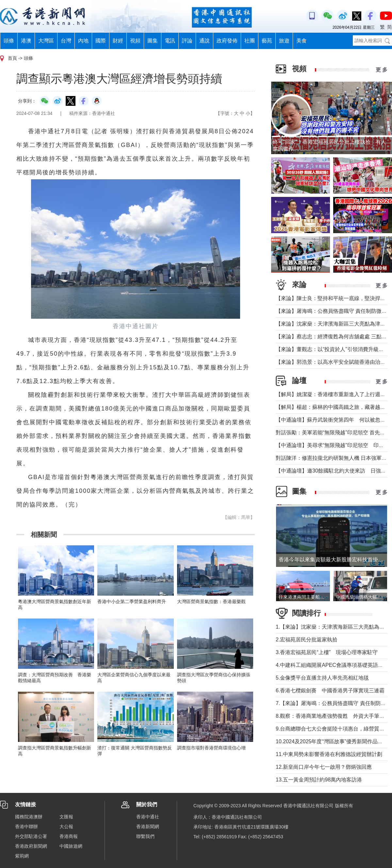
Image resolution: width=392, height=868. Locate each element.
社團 (250, 41)
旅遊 (284, 41)
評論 (187, 41)
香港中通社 (148, 817)
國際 (101, 41)
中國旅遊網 (71, 846)
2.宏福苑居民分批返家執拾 (307, 640)
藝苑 (267, 41)
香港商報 (69, 836)
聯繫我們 (145, 836)
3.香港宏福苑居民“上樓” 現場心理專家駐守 (327, 652)
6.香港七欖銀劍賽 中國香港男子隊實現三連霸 (330, 691)
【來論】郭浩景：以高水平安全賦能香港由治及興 (333, 362)
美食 (302, 41)
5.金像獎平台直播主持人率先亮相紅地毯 (322, 678)
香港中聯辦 (26, 827)
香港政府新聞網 (31, 846)
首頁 (12, 58)
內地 (83, 41)
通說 (204, 41)
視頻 (135, 41)
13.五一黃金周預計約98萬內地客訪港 (319, 780)
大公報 (66, 827)
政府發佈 (227, 41)
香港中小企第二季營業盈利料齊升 (132, 602)
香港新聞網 (148, 827)
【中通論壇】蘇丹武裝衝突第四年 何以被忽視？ (333, 420)
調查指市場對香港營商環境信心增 (211, 748)
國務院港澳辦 (29, 817)
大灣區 (46, 41)
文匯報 (66, 817)
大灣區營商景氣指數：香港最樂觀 (211, 602)
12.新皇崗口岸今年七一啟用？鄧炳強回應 (324, 767)
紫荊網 (22, 856)
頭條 (9, 41)
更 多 (382, 70)
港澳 (26, 41)
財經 (118, 41)
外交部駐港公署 (31, 836)
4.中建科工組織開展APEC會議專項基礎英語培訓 (332, 665)
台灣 (66, 41)
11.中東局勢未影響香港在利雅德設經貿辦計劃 (329, 754)
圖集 (153, 41)
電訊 (170, 41)
